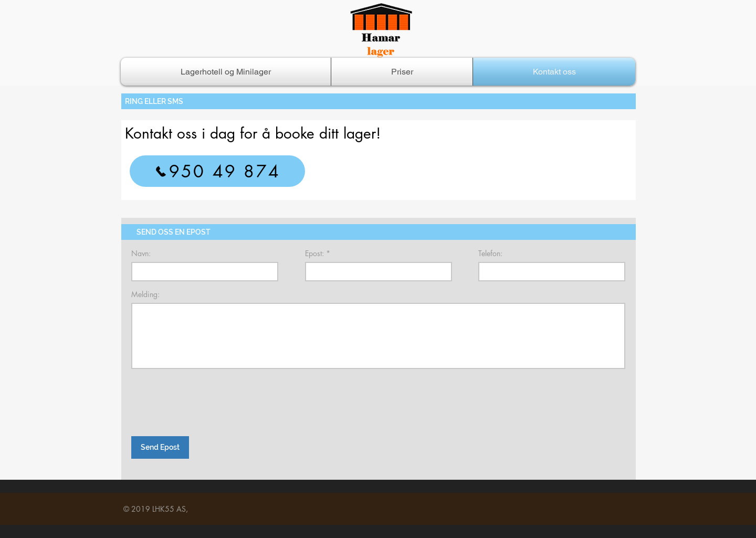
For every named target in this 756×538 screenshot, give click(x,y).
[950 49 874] (217, 171)
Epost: (314, 254)
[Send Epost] (160, 447)
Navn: (141, 254)
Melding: (145, 294)
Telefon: (490, 254)
